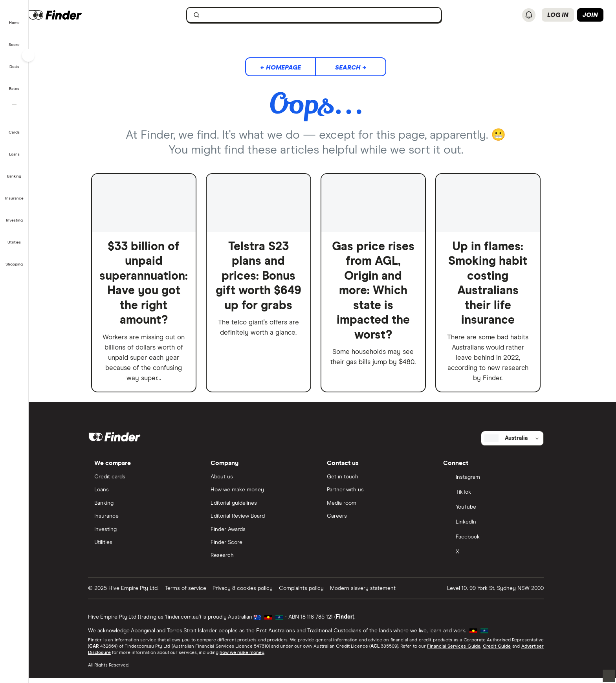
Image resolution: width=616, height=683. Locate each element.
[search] (325, 17)
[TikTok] (497, 497)
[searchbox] (321, 15)
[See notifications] (529, 15)
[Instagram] (497, 482)
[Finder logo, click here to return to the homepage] (83, 15)
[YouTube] (497, 512)
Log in (558, 15)
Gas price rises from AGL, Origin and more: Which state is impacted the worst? (380, 291)
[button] (14, 17)
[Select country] (519, 442)
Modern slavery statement (369, 593)
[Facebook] (497, 542)
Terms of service (192, 593)
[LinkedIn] (497, 527)
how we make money (248, 658)
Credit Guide (503, 652)
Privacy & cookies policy (249, 593)
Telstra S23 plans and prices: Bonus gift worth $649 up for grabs (265, 276)
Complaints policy (308, 593)
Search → (357, 68)
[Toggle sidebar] (28, 55)
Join (590, 15)
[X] (497, 557)
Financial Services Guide (460, 652)
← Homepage (287, 68)
